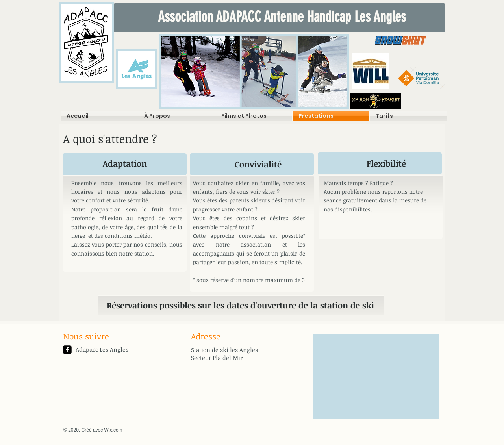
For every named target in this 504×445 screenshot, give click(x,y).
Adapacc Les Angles (102, 349)
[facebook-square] (67, 350)
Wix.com (113, 430)
